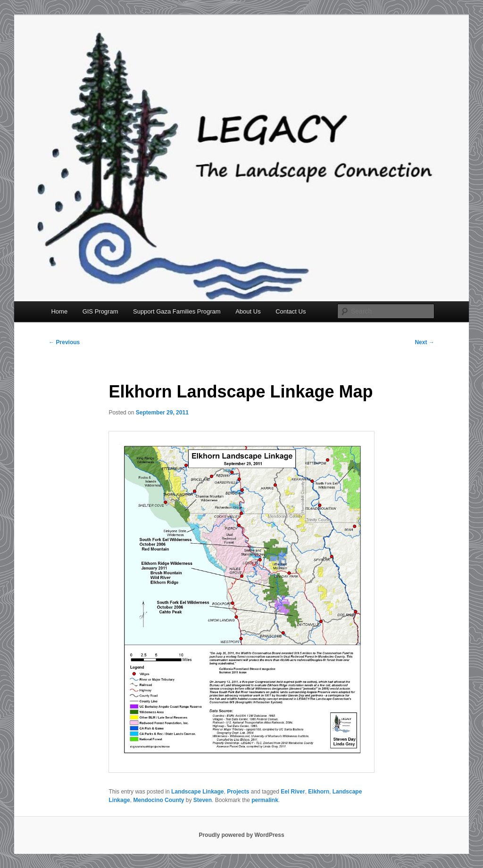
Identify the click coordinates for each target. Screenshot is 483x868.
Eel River (293, 792)
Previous (64, 342)
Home (59, 311)
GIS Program (100, 311)
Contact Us (291, 311)
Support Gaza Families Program (177, 311)
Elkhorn (319, 792)
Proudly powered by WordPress (241, 835)
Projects (238, 792)
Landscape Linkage (197, 792)
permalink (265, 800)
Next (424, 342)
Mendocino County (158, 800)
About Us (248, 311)
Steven (203, 800)
